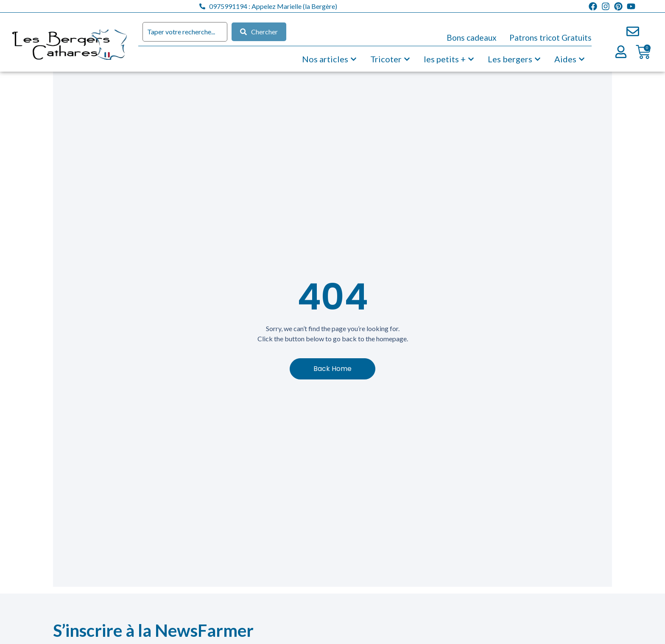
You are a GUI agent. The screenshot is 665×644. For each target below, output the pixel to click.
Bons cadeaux (472, 38)
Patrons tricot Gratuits (550, 38)
